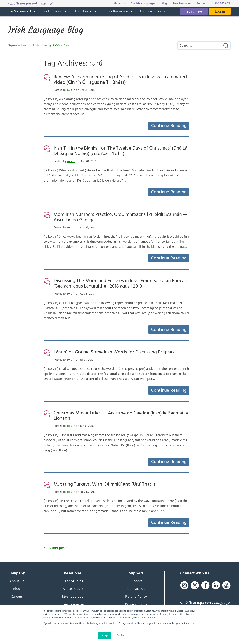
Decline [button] (120, 635)
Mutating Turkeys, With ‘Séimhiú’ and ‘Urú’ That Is (105, 484)
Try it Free (194, 11)
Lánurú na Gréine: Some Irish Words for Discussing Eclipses (114, 352)
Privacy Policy (148, 618)
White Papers (73, 589)
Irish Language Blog (46, 30)
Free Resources (73, 604)
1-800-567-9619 (222, 3)
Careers (17, 597)
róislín (71, 90)
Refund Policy (136, 597)
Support (136, 581)
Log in (220, 11)
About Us (17, 581)
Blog (17, 589)
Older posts (59, 548)
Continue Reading (169, 126)
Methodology (73, 597)
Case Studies (73, 581)
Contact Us (136, 589)
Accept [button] (105, 635)
